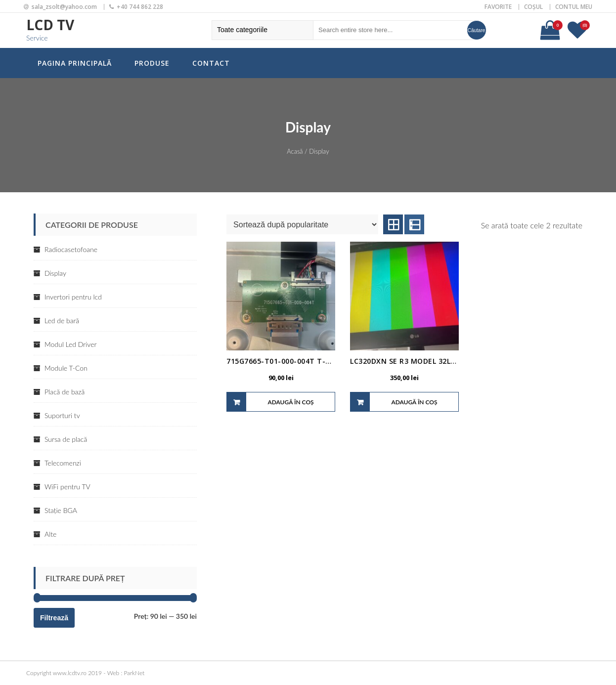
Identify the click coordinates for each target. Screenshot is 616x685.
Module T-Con (66, 368)
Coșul (533, 7)
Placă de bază (65, 392)
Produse (152, 63)
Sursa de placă (66, 439)
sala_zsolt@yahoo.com (64, 7)
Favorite (498, 7)
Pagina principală (75, 63)
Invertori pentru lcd (73, 297)
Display (55, 273)
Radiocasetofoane (71, 249)
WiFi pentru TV (67, 487)
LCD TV (50, 25)
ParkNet (134, 673)
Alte (50, 534)
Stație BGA (61, 510)
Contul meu (574, 7)
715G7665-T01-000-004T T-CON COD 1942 (302, 361)
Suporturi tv (62, 415)
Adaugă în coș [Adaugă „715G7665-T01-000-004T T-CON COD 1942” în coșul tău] (290, 402)
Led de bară (62, 321)
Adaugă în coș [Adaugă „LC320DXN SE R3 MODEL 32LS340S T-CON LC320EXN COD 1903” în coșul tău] (414, 402)
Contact (211, 63)
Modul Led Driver (70, 344)
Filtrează (54, 618)
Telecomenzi (63, 463)
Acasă (295, 151)
